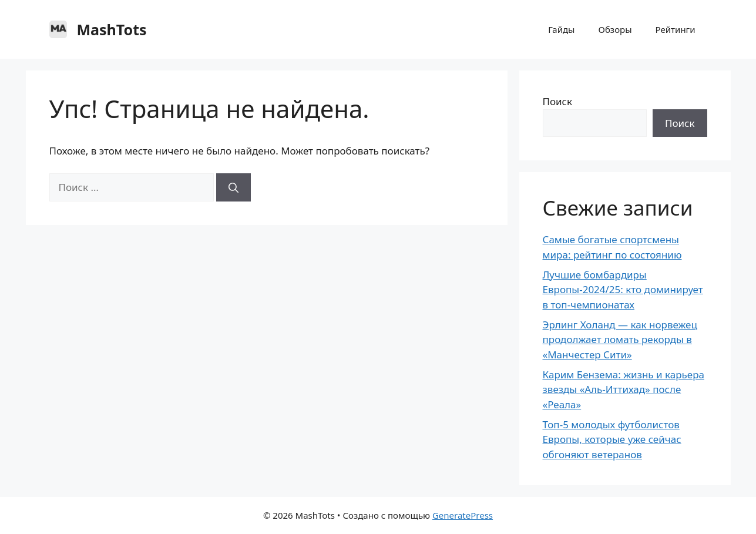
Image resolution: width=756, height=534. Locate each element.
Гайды (561, 29)
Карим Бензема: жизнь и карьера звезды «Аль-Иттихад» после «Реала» (624, 389)
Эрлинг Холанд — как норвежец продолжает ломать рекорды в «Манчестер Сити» (620, 340)
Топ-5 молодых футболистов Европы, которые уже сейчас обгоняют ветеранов (612, 439)
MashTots (112, 29)
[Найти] (233, 187)
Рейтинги (676, 29)
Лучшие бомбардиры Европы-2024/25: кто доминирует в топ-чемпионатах (623, 290)
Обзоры (615, 29)
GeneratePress (463, 515)
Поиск (558, 101)
